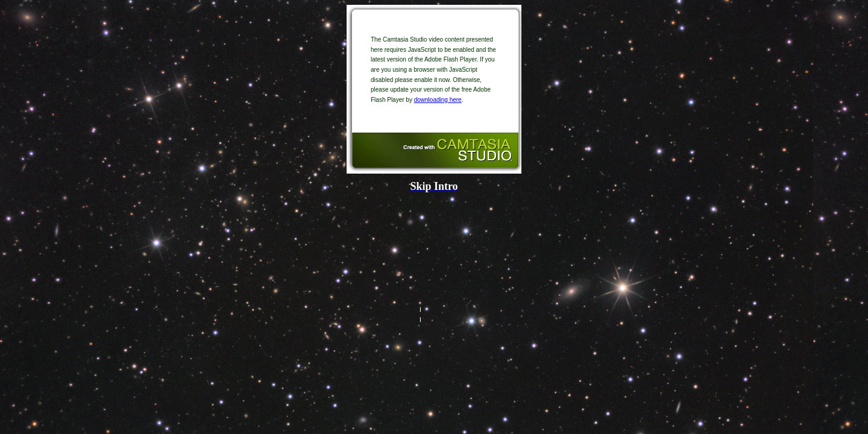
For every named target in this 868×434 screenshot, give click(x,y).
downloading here (438, 100)
